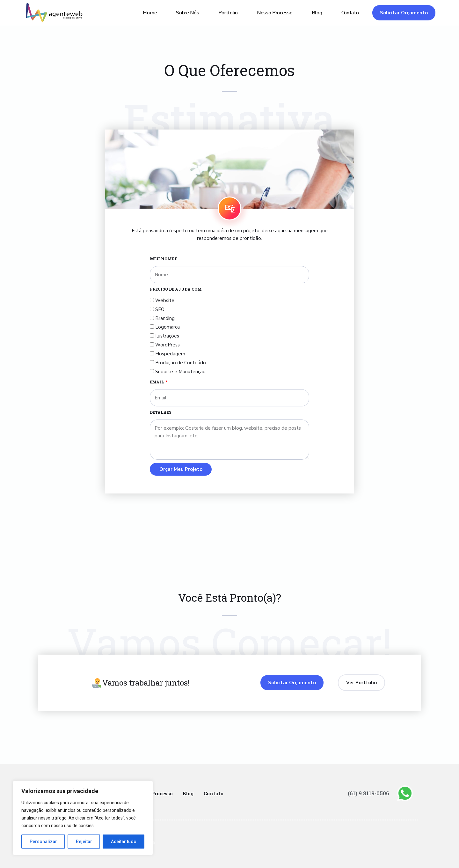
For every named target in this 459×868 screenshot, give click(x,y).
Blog (317, 13)
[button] (404, 13)
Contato (350, 13)
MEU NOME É (164, 259)
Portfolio (228, 13)
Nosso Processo (275, 13)
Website (165, 300)
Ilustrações (167, 336)
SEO (160, 309)
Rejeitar (84, 842)
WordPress (168, 345)
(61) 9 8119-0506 (370, 793)
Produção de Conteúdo (181, 363)
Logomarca (168, 327)
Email (157, 382)
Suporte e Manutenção (180, 372)
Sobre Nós (187, 13)
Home (150, 13)
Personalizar (43, 842)
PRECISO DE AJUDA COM (176, 289)
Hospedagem (170, 354)
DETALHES (161, 412)
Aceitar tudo (124, 842)
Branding (165, 318)
